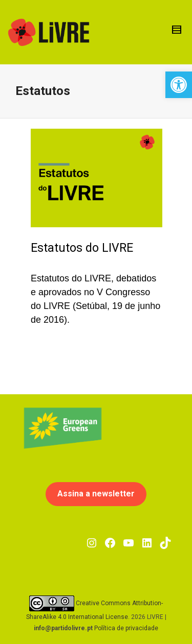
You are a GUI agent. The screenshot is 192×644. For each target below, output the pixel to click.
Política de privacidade (126, 628)
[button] (179, 85)
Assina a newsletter (96, 494)
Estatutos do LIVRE (82, 248)
